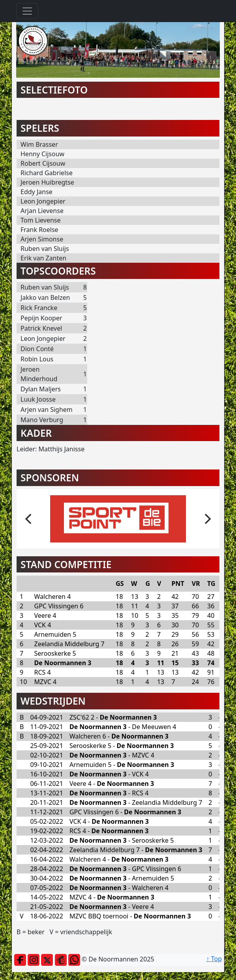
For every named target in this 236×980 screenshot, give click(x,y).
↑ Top (214, 959)
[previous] (29, 519)
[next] (207, 519)
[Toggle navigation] (27, 11)
